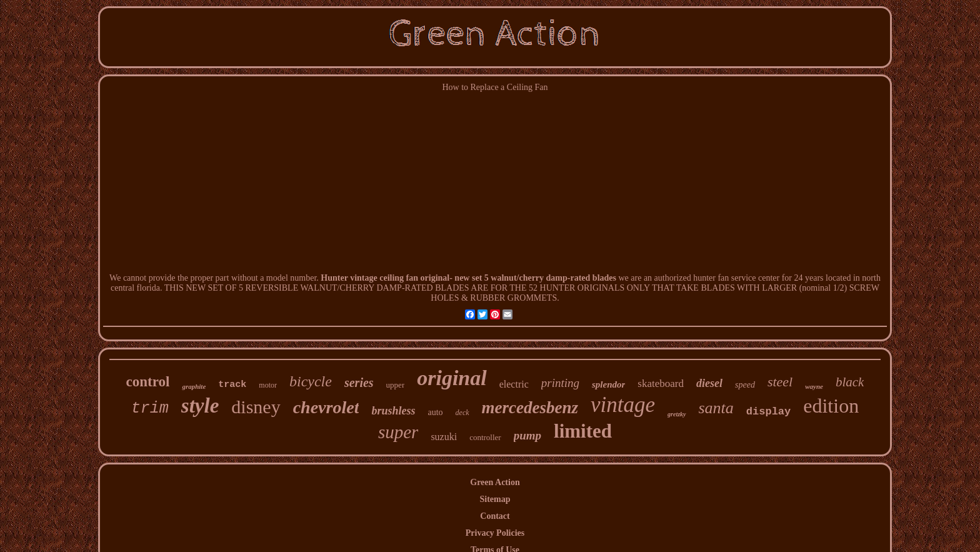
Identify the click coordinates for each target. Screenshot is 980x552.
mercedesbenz (530, 408)
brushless (393, 411)
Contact (495, 516)
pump (527, 435)
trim (150, 409)
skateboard (661, 384)
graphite (194, 386)
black (850, 382)
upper (396, 385)
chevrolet (326, 407)
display (768, 412)
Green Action (495, 482)
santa (716, 408)
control (148, 382)
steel (780, 382)
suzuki (444, 437)
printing (560, 383)
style (200, 406)
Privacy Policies (495, 533)
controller (485, 437)
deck (462, 413)
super (398, 432)
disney (256, 407)
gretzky (677, 414)
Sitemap (495, 499)
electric (514, 384)
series (359, 383)
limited (583, 431)
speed (745, 385)
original (452, 378)
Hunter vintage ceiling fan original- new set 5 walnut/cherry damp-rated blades (468, 278)
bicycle (311, 381)
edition (831, 406)
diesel (709, 383)
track (232, 385)
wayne (814, 386)
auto (435, 412)
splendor (608, 384)
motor (268, 385)
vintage (623, 405)
